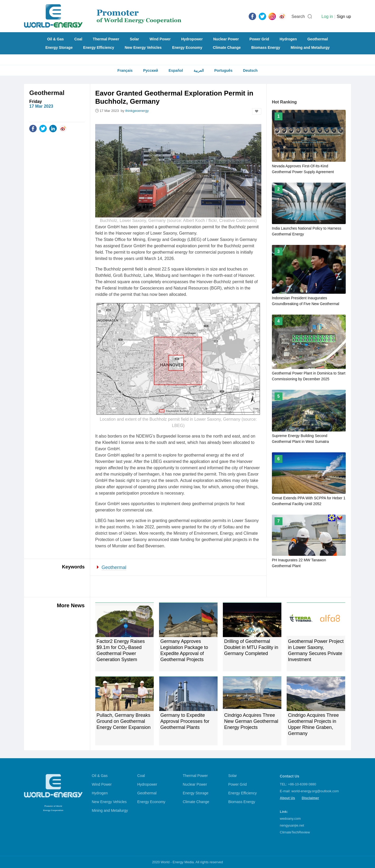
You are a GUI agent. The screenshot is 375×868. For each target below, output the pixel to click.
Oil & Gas (56, 39)
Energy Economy (187, 48)
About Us (287, 798)
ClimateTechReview (295, 832)
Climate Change (227, 48)
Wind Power (160, 39)
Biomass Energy (266, 48)
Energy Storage (59, 48)
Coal (78, 39)
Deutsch (250, 70)
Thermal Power (106, 39)
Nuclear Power (226, 39)
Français (125, 70)
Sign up (344, 16)
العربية (199, 70)
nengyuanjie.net (292, 825)
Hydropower (192, 39)
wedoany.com (290, 819)
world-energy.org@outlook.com (315, 791)
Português (223, 70)
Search (298, 16)
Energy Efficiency (99, 48)
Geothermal (318, 39)
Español (176, 70)
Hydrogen (288, 39)
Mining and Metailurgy (310, 48)
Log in (327, 16)
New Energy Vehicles (143, 48)
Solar (134, 39)
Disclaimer (310, 798)
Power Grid (259, 39)
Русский (151, 70)
